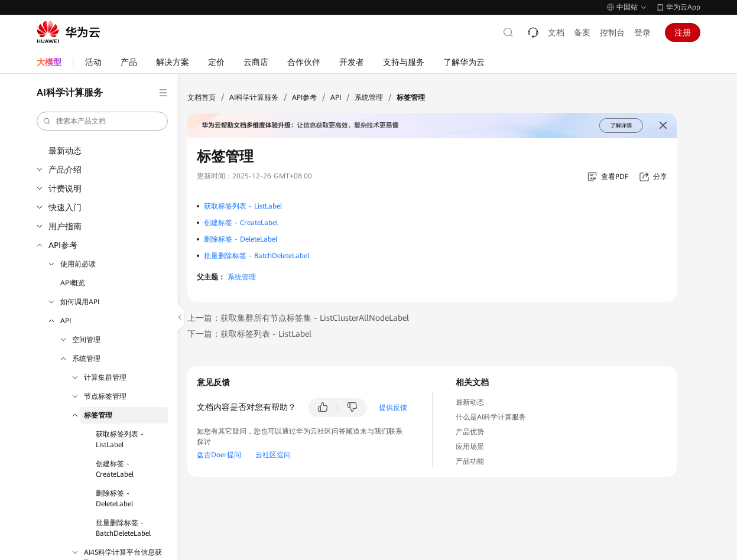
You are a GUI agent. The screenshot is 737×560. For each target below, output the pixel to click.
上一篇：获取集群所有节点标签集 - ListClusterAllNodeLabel (298, 318)
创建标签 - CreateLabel (115, 469)
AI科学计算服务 (254, 97)
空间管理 (86, 340)
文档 (556, 32)
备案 (582, 32)
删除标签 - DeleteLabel (114, 499)
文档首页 (202, 97)
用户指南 (65, 226)
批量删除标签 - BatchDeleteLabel (123, 528)
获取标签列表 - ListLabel (120, 439)
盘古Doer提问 (219, 455)
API (66, 321)
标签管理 (98, 415)
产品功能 (470, 461)
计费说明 (65, 188)
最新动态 (65, 151)
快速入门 (65, 207)
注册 (683, 32)
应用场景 (470, 447)
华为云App (683, 7)
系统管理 (86, 359)
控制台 (612, 32)
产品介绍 (65, 170)
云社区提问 (273, 455)
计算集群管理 (105, 377)
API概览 (73, 283)
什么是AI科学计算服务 (491, 417)
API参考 (63, 245)
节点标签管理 (105, 396)
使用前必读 (78, 264)
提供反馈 (393, 408)
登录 (642, 32)
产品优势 (470, 432)
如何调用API (80, 302)
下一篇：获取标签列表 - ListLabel (249, 334)
